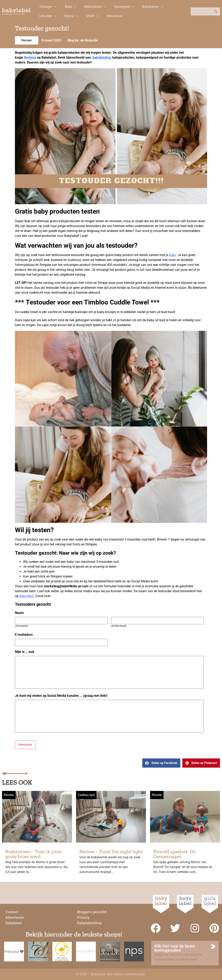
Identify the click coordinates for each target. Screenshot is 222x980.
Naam (19, 613)
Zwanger (48, 7)
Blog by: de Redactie (83, 40)
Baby (71, 7)
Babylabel (27, 596)
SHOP (92, 16)
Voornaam (22, 626)
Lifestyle (48, 16)
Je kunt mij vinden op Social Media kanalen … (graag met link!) (61, 696)
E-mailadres (24, 635)
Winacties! (114, 16)
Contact (12, 912)
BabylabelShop (89, 923)
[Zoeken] (216, 11)
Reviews (30, 57)
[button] (161, 763)
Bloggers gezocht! (92, 912)
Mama (71, 16)
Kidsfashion (95, 7)
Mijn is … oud (25, 652)
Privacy (83, 917)
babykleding (102, 57)
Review (27, 40)
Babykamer (153, 7)
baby (173, 255)
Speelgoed (124, 7)
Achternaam (119, 626)
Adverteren (15, 917)
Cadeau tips (86, 795)
